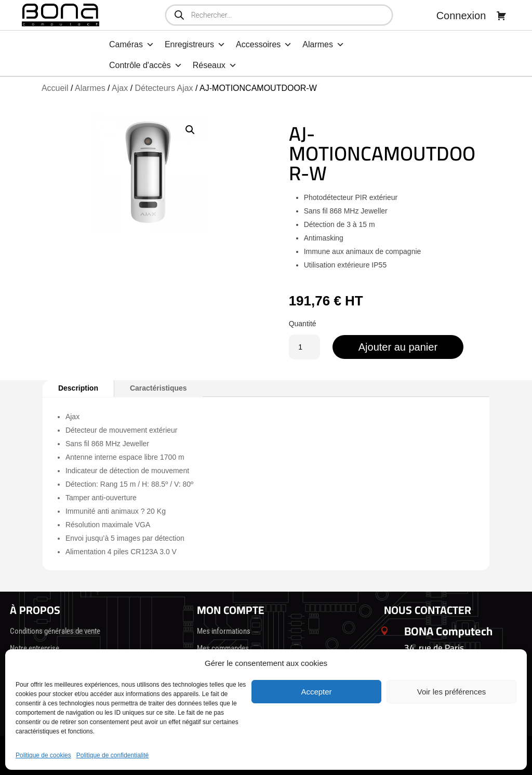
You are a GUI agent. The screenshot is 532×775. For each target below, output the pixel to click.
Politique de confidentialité (112, 755)
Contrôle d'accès (146, 65)
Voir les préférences (452, 692)
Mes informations (224, 631)
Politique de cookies (43, 755)
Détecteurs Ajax (164, 88)
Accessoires (264, 45)
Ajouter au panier (398, 347)
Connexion (461, 16)
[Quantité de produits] (304, 347)
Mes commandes (223, 648)
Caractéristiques (158, 388)
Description (78, 388)
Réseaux (215, 65)
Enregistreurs (195, 45)
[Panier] (501, 16)
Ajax (120, 88)
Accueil (55, 88)
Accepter (316, 692)
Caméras (132, 45)
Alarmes (323, 45)
